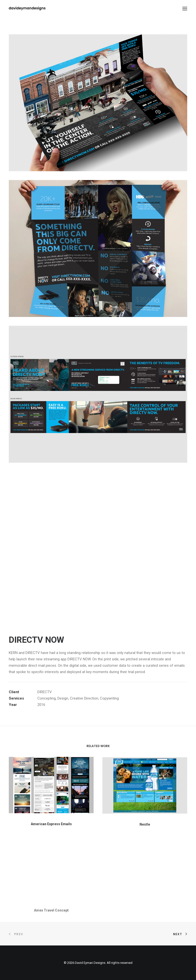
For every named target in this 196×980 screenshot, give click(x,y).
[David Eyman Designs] (27, 8)
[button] (51, 787)
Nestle (145, 837)
